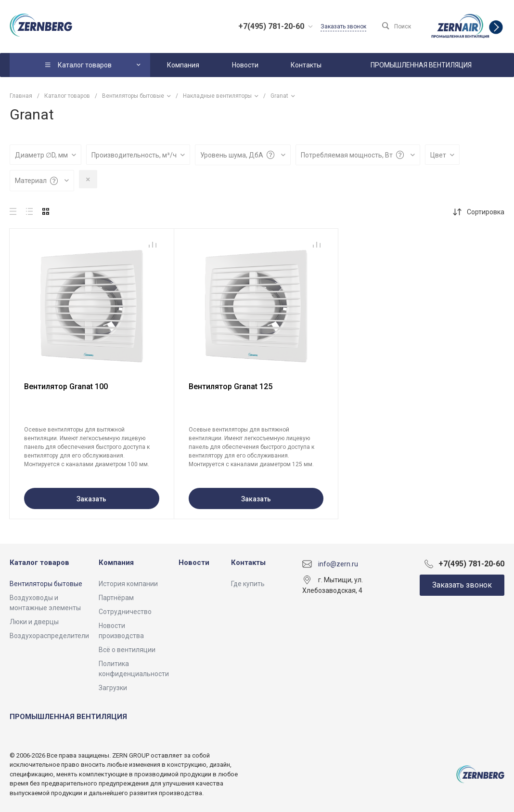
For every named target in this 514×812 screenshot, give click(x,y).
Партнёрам (116, 598)
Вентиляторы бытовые (46, 584)
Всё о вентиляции (127, 650)
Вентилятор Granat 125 (231, 386)
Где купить (248, 584)
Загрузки (113, 688)
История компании (128, 584)
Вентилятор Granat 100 (66, 386)
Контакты (248, 563)
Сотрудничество (125, 612)
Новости (194, 563)
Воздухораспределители (49, 636)
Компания (116, 563)
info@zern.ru (338, 563)
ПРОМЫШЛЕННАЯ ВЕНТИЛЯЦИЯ (68, 717)
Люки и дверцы (34, 622)
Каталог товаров (39, 563)
